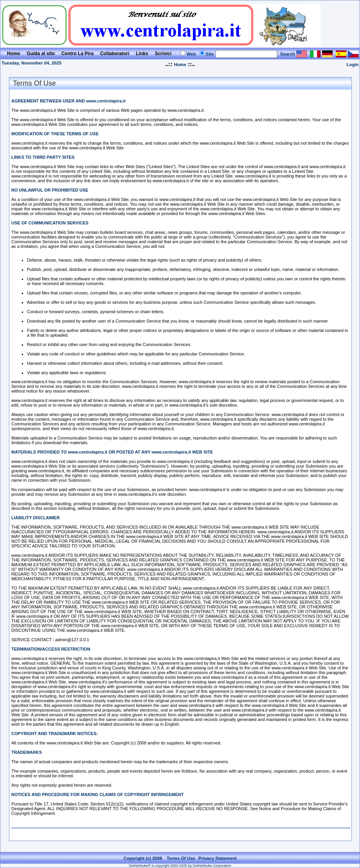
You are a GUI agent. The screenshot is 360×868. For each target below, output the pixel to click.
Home (180, 65)
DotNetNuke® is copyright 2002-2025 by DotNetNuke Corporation (180, 866)
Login (353, 65)
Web (191, 54)
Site (210, 54)
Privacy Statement (217, 858)
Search (288, 54)
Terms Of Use (181, 858)
